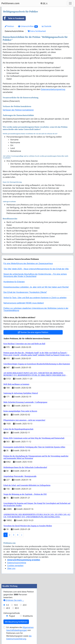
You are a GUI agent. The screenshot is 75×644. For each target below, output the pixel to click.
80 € (17, 608)
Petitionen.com (10, 3)
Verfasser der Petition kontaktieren (18, 110)
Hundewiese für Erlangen (14, 282)
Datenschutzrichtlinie (14, 31)
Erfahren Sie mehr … (14, 600)
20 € (25, 605)
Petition (9, 26)
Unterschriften (28, 26)
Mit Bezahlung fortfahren (16, 622)
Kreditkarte (28, 616)
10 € (16, 605)
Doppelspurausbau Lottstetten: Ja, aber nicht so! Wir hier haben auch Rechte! (36, 287)
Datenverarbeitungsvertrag (53, 89)
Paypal (12, 616)
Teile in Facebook (14, 18)
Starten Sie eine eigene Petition (33, 332)
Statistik (47, 26)
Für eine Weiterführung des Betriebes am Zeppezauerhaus (28, 263)
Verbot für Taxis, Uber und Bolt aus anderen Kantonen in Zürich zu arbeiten (35, 298)
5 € (7, 605)
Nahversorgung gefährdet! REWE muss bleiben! (24, 303)
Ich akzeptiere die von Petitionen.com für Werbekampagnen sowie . (20, 633)
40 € (8, 608)
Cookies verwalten (15, 566)
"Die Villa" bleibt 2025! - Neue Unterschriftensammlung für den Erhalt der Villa (36, 269)
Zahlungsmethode (12, 613)
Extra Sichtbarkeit (37, 31)
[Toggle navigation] (70, 3)
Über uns (11, 568)
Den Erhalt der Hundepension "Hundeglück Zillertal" (25, 292)
